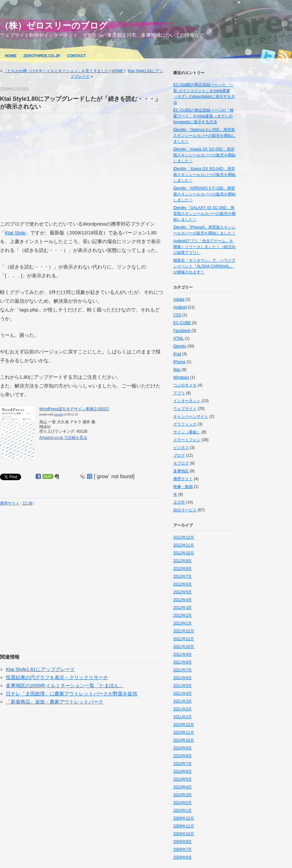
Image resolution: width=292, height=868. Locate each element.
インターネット (187, 401)
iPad (177, 354)
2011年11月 (184, 639)
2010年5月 (182, 779)
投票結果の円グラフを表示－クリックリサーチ (57, 677)
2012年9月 (182, 561)
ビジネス (181, 448)
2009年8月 (182, 842)
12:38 (28, 503)
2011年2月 (182, 709)
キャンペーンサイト (191, 416)
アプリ (179, 393)
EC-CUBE (182, 323)
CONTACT (76, 56)
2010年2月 (182, 803)
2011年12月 (184, 631)
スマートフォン (187, 440)
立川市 (179, 502)
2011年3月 (182, 701)
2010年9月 (182, 748)
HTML (178, 338)
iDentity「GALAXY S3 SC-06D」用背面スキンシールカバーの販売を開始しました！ (204, 214)
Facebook (182, 331)
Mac (177, 370)
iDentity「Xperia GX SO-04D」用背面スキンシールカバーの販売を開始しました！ (204, 175)
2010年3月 (182, 795)
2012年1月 (182, 623)
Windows (181, 377)
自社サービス (185, 510)
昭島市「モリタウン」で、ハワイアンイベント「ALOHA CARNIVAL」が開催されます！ (204, 266)
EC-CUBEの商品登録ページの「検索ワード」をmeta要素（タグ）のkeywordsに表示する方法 (203, 116)
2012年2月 (182, 615)
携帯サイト (10, 503)
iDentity (180, 346)
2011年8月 (182, 662)
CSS (177, 315)
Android (180, 307)
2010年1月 (182, 810)
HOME (11, 56)
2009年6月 (182, 857)
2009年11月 (184, 826)
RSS (284, 55)
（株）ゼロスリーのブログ (54, 26)
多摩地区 (181, 471)
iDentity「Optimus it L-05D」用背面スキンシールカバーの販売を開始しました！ (204, 136)
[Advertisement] (55, 166)
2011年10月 (184, 647)
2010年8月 (182, 756)
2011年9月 (182, 654)
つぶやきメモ (185, 385)
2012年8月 (182, 569)
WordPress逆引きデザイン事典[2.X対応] (74, 409)
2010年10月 (184, 740)
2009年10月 (184, 834)
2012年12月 (184, 537)
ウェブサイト (185, 409)
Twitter (268, 55)
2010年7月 (182, 764)
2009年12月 (184, 818)
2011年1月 (182, 717)
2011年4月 (182, 693)
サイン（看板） (187, 432)
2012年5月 (182, 592)
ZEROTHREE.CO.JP (42, 56)
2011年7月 (182, 670)
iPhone (179, 362)
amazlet (59, 414)
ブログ (179, 455)
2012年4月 (182, 600)
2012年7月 (182, 576)
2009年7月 (182, 849)
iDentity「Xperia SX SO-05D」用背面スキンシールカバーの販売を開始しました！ (204, 155)
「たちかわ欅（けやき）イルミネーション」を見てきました (56, 71)
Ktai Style (15, 233)
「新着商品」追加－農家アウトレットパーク (55, 702)
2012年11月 (184, 545)
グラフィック (185, 424)
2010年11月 (184, 732)
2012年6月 (182, 584)
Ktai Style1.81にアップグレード (40, 669)
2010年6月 (182, 771)
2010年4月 (182, 787)
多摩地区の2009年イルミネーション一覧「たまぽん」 (65, 685)
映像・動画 (183, 487)
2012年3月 (182, 608)
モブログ (181, 463)
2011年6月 (182, 678)
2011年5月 (182, 686)
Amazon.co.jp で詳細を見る (63, 438)
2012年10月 (184, 553)
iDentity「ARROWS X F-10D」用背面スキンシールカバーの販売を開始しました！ (204, 194)
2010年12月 (184, 725)
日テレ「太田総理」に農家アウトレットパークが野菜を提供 (72, 694)
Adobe (179, 299)
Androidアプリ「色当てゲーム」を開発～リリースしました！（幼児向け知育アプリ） (204, 247)
